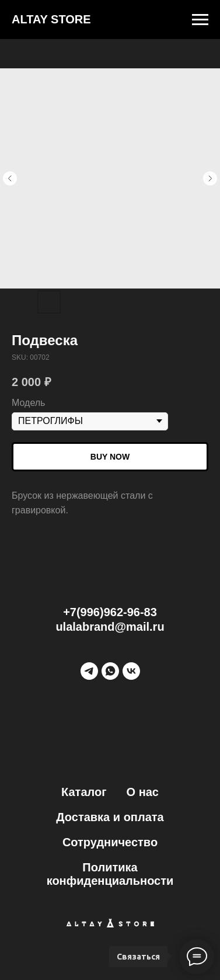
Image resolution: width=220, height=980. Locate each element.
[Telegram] (89, 671)
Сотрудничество (110, 842)
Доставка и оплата (110, 817)
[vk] (131, 671)
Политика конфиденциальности (110, 874)
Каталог (84, 792)
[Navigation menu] (200, 20)
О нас (143, 792)
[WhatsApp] (110, 671)
